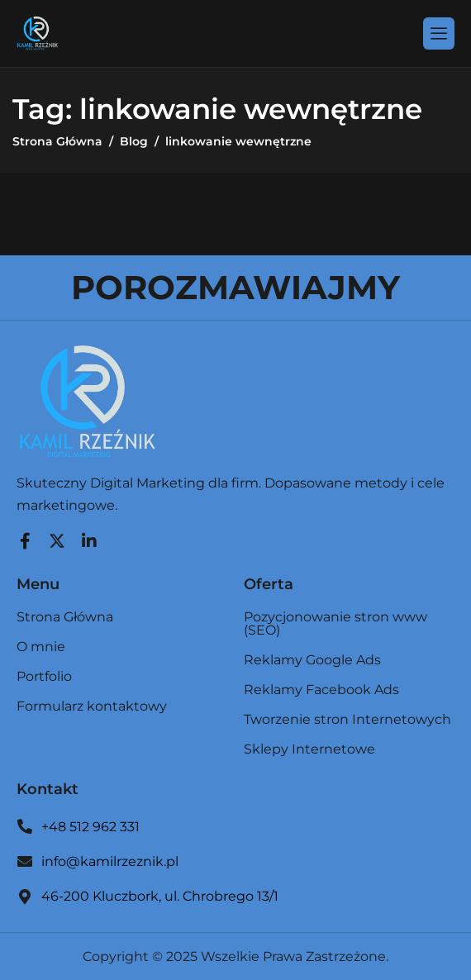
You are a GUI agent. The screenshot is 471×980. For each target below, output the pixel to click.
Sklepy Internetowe (309, 749)
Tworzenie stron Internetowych (347, 720)
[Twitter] (57, 537)
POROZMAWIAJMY (235, 287)
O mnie (41, 647)
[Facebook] (25, 537)
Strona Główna (65, 618)
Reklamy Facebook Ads (321, 690)
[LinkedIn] (89, 537)
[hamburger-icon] (439, 33)
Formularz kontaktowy (92, 706)
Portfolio (44, 677)
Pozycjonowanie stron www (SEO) (335, 624)
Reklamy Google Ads (312, 661)
